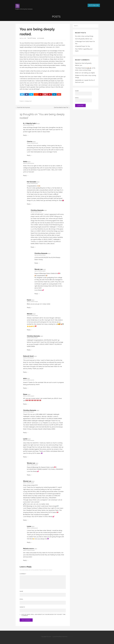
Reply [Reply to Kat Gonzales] (29, 204)
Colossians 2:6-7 (51, 47)
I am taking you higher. (88, 73)
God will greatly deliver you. (84, 39)
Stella (25, 162)
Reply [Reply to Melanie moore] (25, 560)
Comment (23, 574)
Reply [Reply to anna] (25, 388)
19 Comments (41, 38)
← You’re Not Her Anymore (23, 107)
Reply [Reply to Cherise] (29, 155)
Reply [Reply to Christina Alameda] (32, 247)
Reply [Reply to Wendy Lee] (36, 294)
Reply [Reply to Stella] (25, 175)
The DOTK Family (32, 38)
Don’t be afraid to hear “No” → (62, 107)
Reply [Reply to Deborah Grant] (25, 372)
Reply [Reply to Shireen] (29, 330)
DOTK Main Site (94, 5)
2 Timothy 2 (60, 227)
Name (21, 591)
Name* (83, 93)
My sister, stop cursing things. (84, 36)
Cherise (30, 142)
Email (21, 599)
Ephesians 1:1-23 (37, 423)
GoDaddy (70, 637)
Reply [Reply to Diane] (25, 404)
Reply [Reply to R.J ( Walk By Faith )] (25, 135)
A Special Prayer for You (83, 46)
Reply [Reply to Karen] (29, 307)
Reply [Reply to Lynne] (25, 457)
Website (22, 607)
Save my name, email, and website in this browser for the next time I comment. (43, 615)
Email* (83, 100)
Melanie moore (28, 549)
